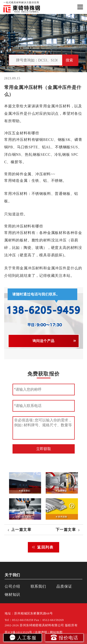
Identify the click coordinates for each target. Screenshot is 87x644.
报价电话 (64, 637)
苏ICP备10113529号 (18, 632)
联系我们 (38, 586)
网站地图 (56, 632)
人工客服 (23, 637)
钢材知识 (12, 595)
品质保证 (64, 586)
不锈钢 (61, 147)
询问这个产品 (43, 341)
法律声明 (41, 632)
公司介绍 (12, 586)
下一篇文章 (66, 530)
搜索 (69, 60)
